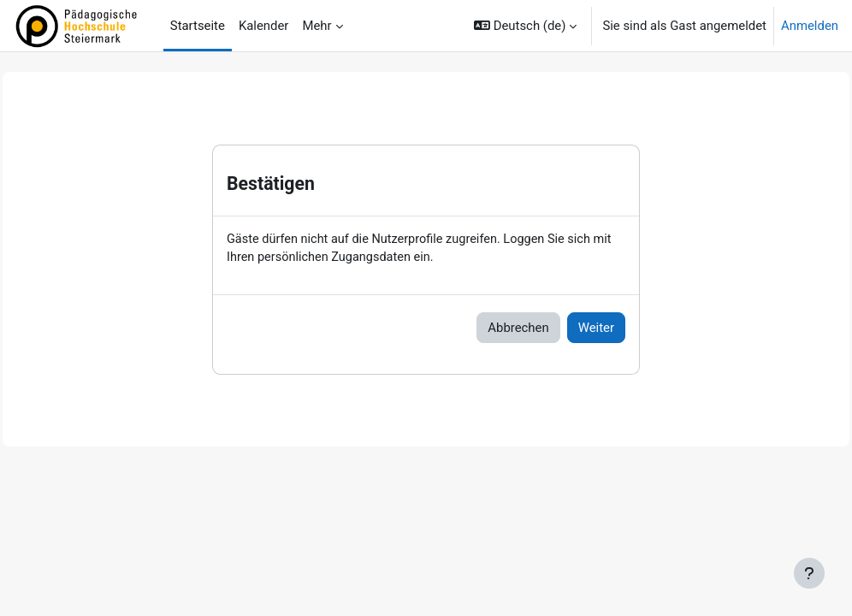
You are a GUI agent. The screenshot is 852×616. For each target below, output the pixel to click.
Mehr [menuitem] (317, 26)
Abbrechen (518, 329)
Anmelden (810, 26)
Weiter (596, 329)
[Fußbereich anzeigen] (809, 573)
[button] (525, 26)
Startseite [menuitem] (198, 26)
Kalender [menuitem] (264, 26)
